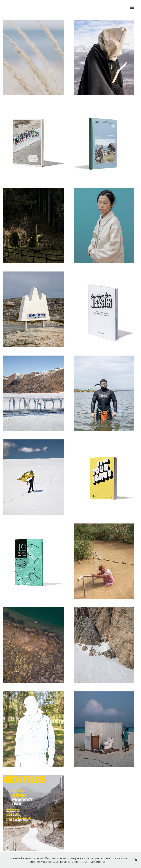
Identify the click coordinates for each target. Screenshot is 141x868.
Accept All (80, 862)
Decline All (97, 862)
